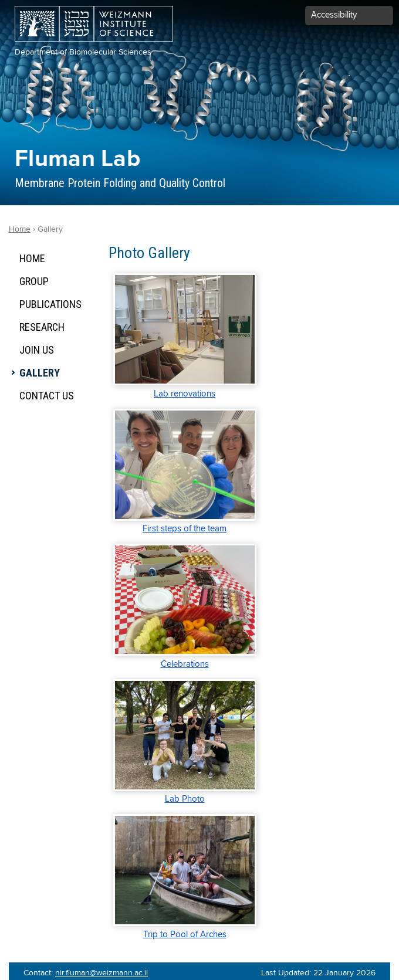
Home (32, 258)
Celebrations (185, 664)
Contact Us (47, 396)
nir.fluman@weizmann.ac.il (102, 973)
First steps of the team (185, 529)
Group (34, 281)
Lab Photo (185, 799)
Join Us (37, 350)
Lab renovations (185, 394)
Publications (50, 304)
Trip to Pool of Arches (185, 935)
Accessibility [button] (334, 15)
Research (42, 327)
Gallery (40, 373)
